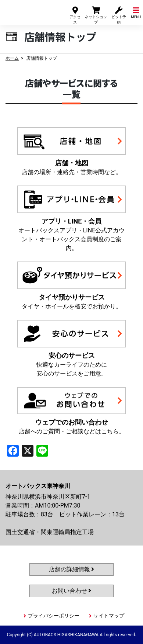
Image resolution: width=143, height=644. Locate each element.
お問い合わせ (72, 591)
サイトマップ (109, 616)
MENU (136, 12)
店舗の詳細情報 (72, 569)
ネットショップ (96, 15)
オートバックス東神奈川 (30, 11)
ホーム (12, 58)
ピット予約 (119, 15)
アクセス (75, 15)
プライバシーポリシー (54, 616)
